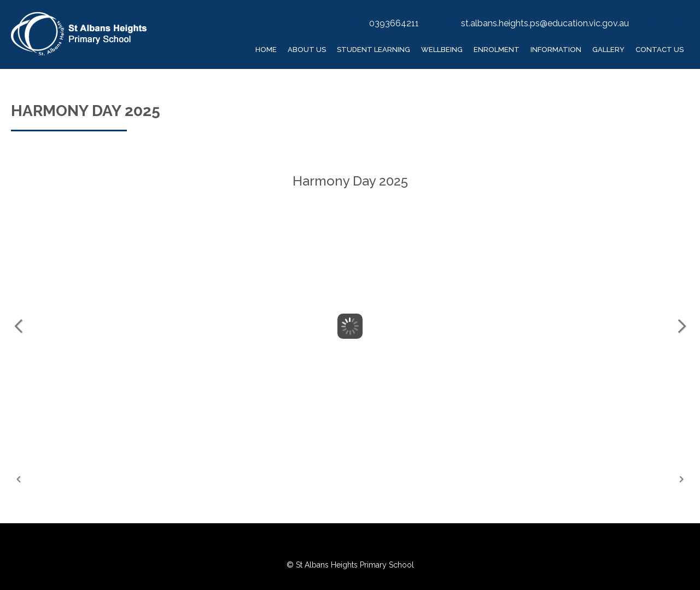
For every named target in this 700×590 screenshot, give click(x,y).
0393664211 (394, 23)
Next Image (681, 326)
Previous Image (19, 326)
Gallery (608, 50)
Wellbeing (442, 50)
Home (266, 50)
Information (556, 50)
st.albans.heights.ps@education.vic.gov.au (545, 23)
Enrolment (497, 50)
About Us (307, 50)
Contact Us (660, 50)
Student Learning (374, 50)
